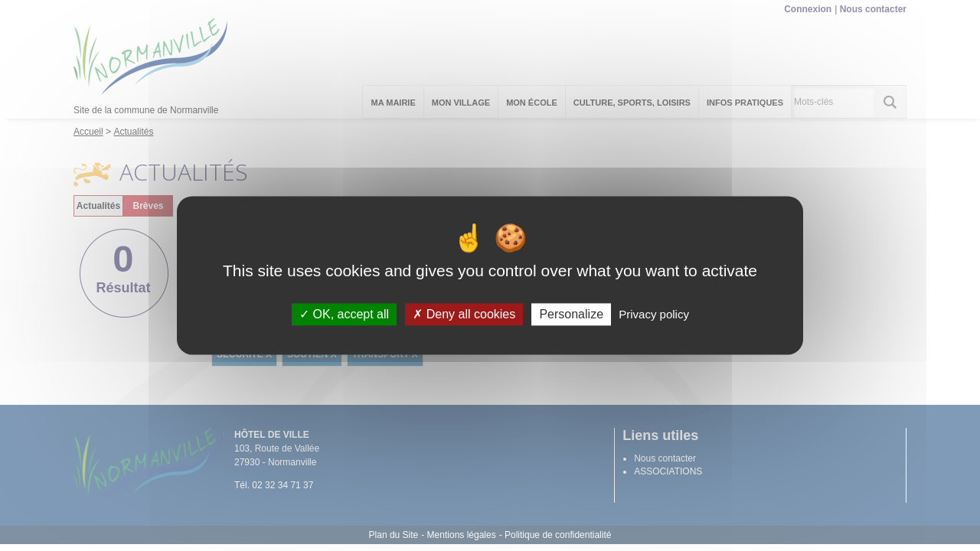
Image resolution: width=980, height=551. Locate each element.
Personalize (571, 314)
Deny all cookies (464, 314)
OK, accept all (344, 314)
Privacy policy (654, 314)
